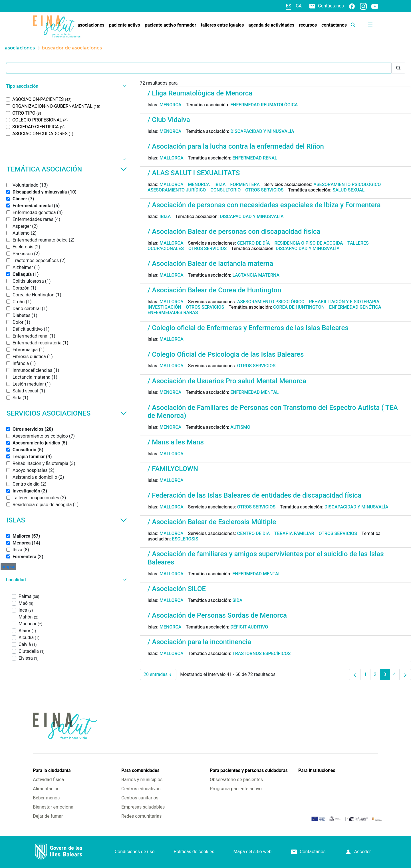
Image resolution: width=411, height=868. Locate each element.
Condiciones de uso (135, 852)
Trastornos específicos (261, 654)
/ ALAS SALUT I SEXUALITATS (194, 173)
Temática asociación (67, 169)
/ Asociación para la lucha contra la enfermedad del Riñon (236, 146)
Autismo (240, 427)
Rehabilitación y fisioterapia (344, 302)
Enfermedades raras (173, 313)
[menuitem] (91, 25)
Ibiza (220, 184)
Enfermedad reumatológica (264, 105)
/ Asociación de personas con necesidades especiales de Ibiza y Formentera (264, 205)
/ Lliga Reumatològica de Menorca (200, 93)
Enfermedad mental (254, 392)
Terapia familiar (294, 533)
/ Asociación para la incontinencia (199, 642)
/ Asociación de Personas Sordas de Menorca (217, 615)
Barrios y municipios (142, 780)
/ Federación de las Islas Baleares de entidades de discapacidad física (254, 495)
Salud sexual (348, 190)
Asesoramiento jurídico (177, 190)
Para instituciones (317, 770)
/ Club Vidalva (169, 120)
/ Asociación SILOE (177, 589)
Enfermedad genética (355, 307)
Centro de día (254, 243)
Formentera (245, 184)
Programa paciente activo (236, 789)
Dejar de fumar (48, 816)
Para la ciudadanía (52, 770)
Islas (67, 520)
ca (299, 6)
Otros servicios (264, 190)
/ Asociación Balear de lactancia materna (210, 264)
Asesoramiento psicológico (347, 184)
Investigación (164, 307)
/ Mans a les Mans (176, 442)
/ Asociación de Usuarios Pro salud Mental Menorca (227, 381)
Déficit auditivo (249, 627)
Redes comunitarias (141, 816)
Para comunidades (140, 770)
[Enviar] (398, 68)
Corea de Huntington (299, 307)
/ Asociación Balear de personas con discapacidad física (234, 232)
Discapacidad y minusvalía (262, 131)
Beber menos (46, 798)
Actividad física (48, 780)
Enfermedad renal (255, 158)
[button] (66, 86)
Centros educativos (141, 789)
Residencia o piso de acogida (309, 243)
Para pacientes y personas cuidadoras (249, 770)
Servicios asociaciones (67, 413)
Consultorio (225, 190)
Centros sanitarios (140, 798)
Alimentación (46, 789)
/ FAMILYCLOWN (173, 469)
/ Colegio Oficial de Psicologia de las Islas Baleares (226, 354)
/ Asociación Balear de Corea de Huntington (214, 290)
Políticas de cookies (194, 852)
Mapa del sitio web (253, 852)
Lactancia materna (256, 275)
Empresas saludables (143, 807)
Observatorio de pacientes (236, 780)
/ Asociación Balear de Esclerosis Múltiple (212, 522)
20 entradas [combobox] (160, 675)
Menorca (171, 105)
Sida (237, 600)
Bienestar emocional (54, 807)
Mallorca (172, 158)
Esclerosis (185, 539)
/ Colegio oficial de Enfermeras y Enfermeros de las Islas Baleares (248, 328)
